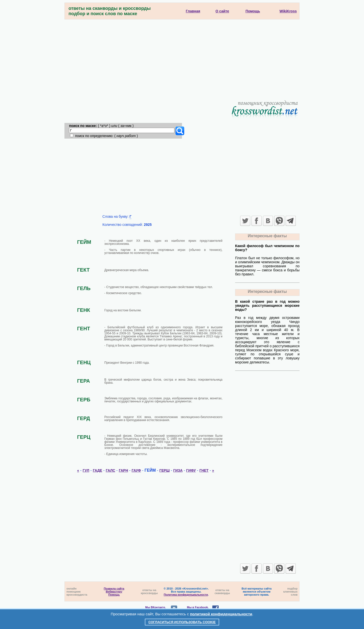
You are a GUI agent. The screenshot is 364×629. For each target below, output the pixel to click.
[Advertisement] (182, 57)
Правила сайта (114, 589)
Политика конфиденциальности (186, 595)
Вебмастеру (114, 592)
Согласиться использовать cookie (182, 622)
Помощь (114, 595)
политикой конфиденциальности (221, 614)
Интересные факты (267, 236)
